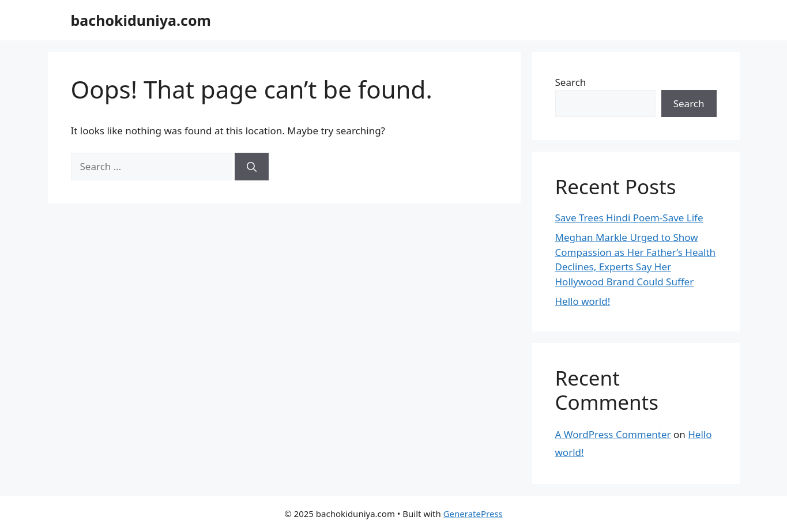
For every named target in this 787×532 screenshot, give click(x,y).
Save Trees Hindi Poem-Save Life (629, 218)
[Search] (252, 167)
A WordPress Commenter (613, 434)
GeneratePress (473, 514)
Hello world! (583, 301)
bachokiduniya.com (141, 20)
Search (571, 82)
